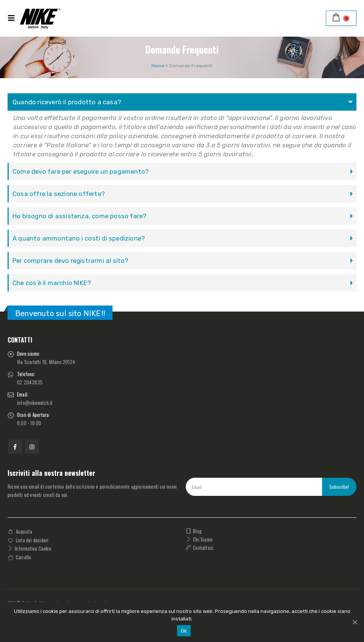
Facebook (15, 447)
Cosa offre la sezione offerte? (59, 194)
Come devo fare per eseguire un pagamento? (81, 171)
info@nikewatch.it (35, 403)
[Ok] (355, 622)
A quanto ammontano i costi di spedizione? (79, 238)
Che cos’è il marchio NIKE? (52, 283)
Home (158, 66)
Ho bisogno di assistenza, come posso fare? (79, 216)
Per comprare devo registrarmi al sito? (71, 261)
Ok (184, 631)
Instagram (32, 447)
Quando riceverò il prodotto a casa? (67, 102)
